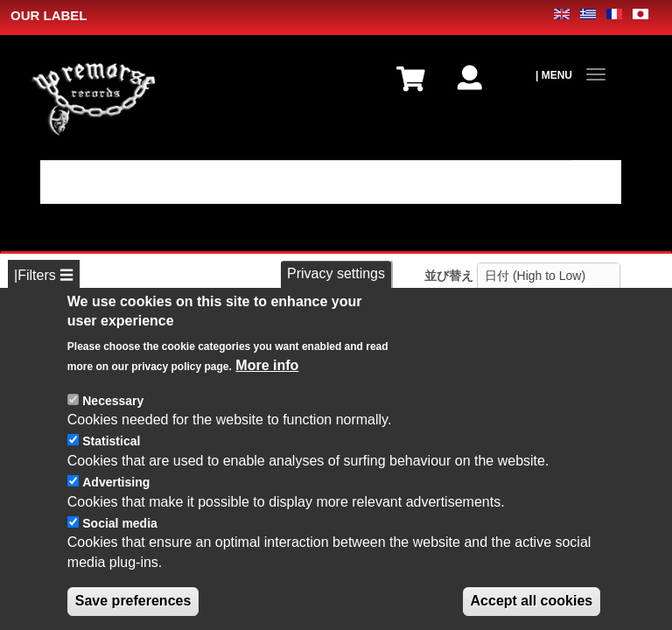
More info (267, 374)
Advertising (116, 491)
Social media (120, 532)
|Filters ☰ (44, 275)
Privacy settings (336, 283)
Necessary (113, 409)
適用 (597, 182)
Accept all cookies (532, 610)
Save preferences (133, 610)
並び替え (449, 276)
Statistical (111, 451)
